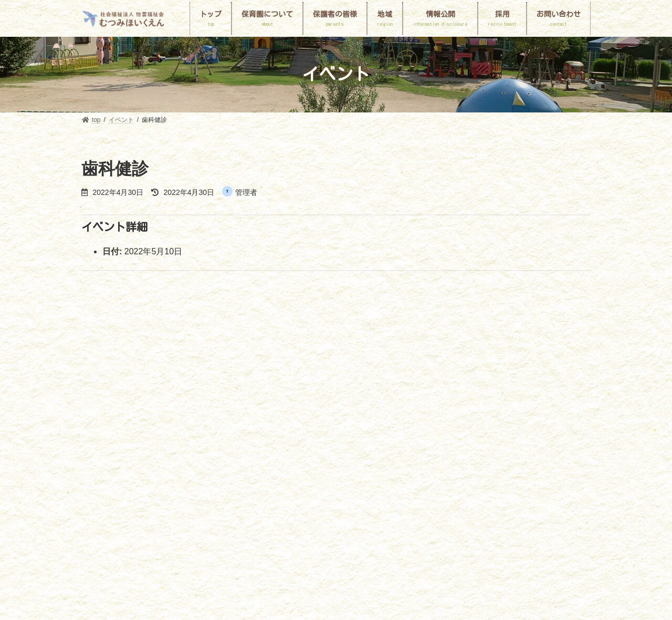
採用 (206, 459)
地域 (477, 446)
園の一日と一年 (248, 446)
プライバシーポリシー (323, 459)
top (95, 446)
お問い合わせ (252, 459)
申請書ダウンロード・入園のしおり (399, 446)
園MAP (195, 446)
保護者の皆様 (309, 446)
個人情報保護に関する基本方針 (135, 459)
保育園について (142, 446)
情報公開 (516, 446)
